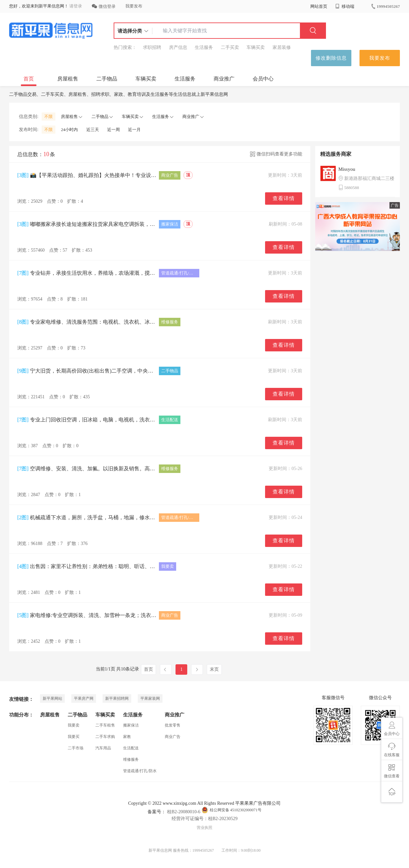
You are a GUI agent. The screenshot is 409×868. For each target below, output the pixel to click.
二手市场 (76, 748)
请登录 (76, 6)
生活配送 (131, 748)
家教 (127, 737)
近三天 (93, 130)
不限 (49, 117)
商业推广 (224, 79)
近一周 (113, 130)
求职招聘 (152, 47)
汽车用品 (103, 748)
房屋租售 (68, 79)
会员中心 (263, 79)
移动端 (345, 6)
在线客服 (392, 750)
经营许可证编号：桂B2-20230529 (205, 819)
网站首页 (319, 6)
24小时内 (69, 130)
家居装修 (282, 47)
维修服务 (131, 759)
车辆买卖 (256, 47)
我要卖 (74, 725)
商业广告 (173, 737)
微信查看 (392, 771)
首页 (29, 79)
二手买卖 (230, 47)
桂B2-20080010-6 (183, 812)
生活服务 (204, 47)
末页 (214, 669)
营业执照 (204, 828)
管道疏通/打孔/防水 (140, 771)
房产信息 (178, 47)
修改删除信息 (331, 58)
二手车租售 (105, 725)
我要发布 (134, 6)
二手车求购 (105, 737)
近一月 (134, 130)
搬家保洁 (131, 725)
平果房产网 (84, 699)
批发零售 (173, 725)
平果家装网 (150, 699)
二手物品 (107, 79)
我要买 (74, 737)
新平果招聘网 (117, 699)
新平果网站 (52, 699)
